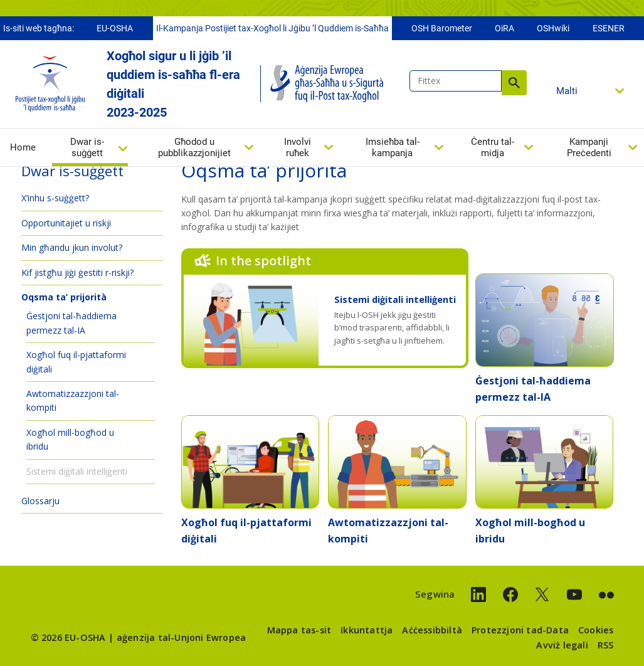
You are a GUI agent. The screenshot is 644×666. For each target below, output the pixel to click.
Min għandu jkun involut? (72, 247)
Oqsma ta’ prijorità (64, 297)
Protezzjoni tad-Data (520, 630)
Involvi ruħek (298, 149)
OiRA (504, 29)
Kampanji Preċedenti (589, 149)
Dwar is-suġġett (87, 149)
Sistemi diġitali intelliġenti (395, 299)
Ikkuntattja (367, 630)
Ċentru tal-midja (493, 149)
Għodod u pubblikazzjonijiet (194, 149)
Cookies (596, 630)
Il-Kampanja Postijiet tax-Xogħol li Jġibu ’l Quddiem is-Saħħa (272, 29)
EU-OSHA (115, 29)
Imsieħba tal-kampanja (393, 149)
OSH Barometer (442, 29)
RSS (606, 645)
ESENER (609, 29)
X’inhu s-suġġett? (55, 198)
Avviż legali (562, 645)
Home (23, 149)
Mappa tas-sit (299, 630)
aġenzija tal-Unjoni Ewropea (181, 637)
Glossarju (40, 501)
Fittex (514, 84)
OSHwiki (553, 29)
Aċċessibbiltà (432, 630)
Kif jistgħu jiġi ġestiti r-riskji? (77, 272)
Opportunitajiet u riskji (66, 223)
